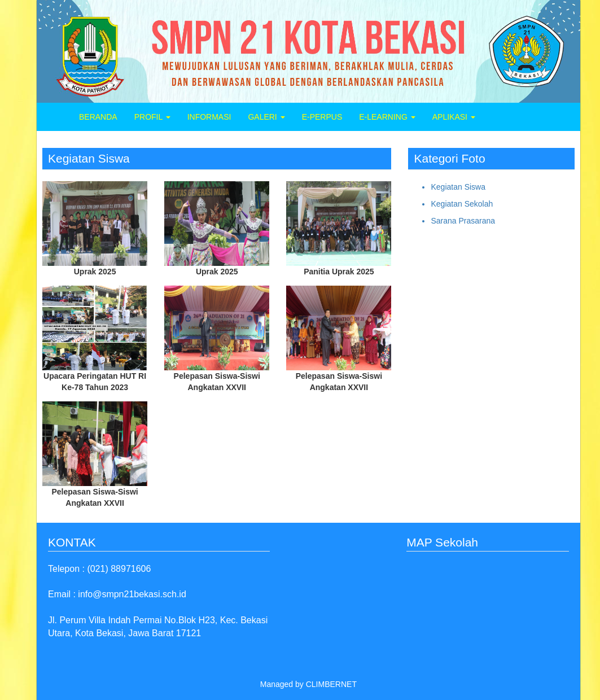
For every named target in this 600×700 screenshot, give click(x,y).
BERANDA (98, 117)
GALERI (266, 117)
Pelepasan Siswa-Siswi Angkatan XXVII (217, 382)
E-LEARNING (387, 117)
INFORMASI (209, 117)
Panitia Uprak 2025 (339, 272)
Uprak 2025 (95, 272)
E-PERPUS (322, 117)
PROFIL (152, 117)
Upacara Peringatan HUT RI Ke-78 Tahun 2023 (95, 382)
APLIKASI (454, 117)
